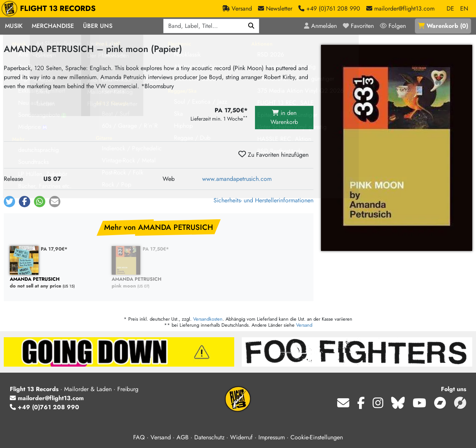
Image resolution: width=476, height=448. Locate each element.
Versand (304, 325)
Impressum (272, 437)
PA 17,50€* (156, 249)
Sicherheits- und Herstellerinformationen (263, 200)
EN (464, 8)
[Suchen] (251, 26)
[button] (9, 202)
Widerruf (241, 437)
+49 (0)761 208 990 (45, 407)
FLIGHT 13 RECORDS (50, 9)
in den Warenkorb (284, 117)
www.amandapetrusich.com (237, 179)
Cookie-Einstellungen (317, 437)
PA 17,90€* (54, 249)
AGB (183, 437)
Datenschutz (209, 437)
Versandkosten (208, 319)
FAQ (139, 437)
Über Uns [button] (98, 26)
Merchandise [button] (53, 26)
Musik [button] (14, 26)
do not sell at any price (57, 283)
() (443, 26)
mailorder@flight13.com (47, 398)
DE (450, 8)
